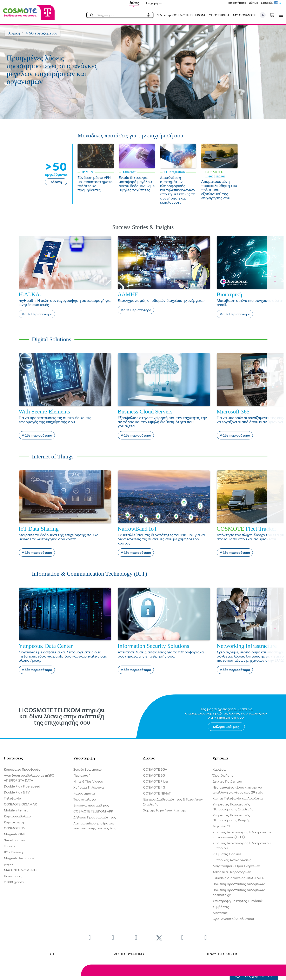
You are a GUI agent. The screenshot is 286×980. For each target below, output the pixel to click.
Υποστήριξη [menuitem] (84, 758)
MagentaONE (15, 834)
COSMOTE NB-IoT (157, 793)
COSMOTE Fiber (156, 781)
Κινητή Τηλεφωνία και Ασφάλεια (238, 798)
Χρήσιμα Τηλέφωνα (89, 787)
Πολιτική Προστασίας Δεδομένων (239, 884)
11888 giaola (14, 882)
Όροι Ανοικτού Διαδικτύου (233, 919)
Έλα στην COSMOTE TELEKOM (181, 15)
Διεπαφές (220, 913)
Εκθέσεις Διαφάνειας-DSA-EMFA (238, 878)
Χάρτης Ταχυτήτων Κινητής (164, 810)
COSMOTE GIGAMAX (20, 804)
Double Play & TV (17, 792)
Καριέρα (219, 769)
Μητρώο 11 (221, 826)
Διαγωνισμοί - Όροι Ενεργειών (236, 866)
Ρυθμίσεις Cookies (227, 854)
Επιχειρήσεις (155, 3)
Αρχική (14, 33)
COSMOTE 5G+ (155, 769)
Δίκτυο (254, 3)
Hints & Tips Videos (88, 781)
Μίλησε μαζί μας (226, 727)
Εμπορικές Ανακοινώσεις (232, 860)
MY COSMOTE (244, 15)
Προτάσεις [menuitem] (14, 758)
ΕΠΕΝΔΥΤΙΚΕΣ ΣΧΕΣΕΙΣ (221, 954)
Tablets (10, 846)
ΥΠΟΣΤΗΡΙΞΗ (219, 15)
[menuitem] (90, 937)
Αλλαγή (56, 182)
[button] (263, 15)
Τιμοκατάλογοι (85, 799)
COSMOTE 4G (154, 787)
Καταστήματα (237, 3)
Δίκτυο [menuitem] (149, 758)
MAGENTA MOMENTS (21, 870)
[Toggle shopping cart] (274, 15)
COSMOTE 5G (154, 775)
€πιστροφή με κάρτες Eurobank (238, 901)
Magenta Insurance (19, 858)
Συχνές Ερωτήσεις (88, 769)
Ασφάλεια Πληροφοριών (232, 872)
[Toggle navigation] (280, 15)
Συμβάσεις (221, 907)
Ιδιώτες (134, 3)
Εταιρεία (267, 3)
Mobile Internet (16, 810)
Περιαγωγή (82, 775)
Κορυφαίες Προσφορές (22, 769)
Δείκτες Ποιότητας (227, 781)
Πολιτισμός (13, 876)
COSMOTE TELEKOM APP (93, 811)
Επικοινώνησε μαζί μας (91, 805)
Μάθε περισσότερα (37, 435)
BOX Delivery (14, 852)
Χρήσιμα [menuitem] (220, 758)
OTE (52, 954)
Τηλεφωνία (12, 798)
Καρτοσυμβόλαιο (17, 816)
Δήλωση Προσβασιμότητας (95, 817)
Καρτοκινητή (14, 822)
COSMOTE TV (15, 828)
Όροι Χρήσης (223, 775)
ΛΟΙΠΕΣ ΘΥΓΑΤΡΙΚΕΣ (129, 954)
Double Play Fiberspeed (22, 786)
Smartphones (14, 840)
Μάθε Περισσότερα (37, 314)
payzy (8, 864)
